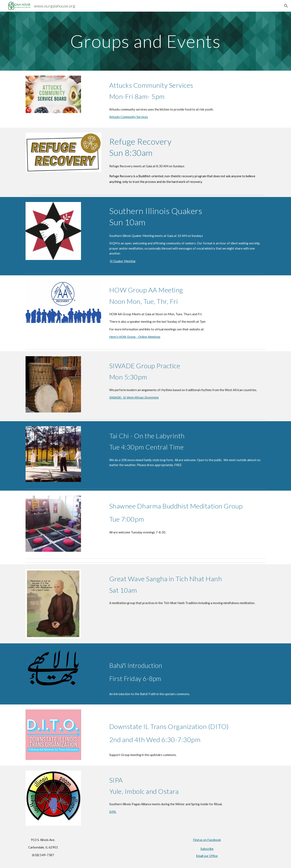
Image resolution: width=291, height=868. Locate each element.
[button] (286, 6)
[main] (145, 41)
